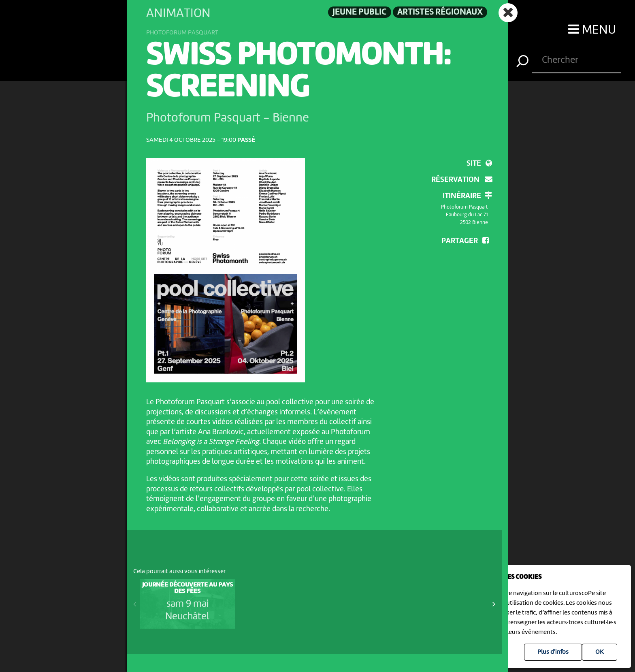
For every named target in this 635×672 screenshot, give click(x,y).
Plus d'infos (553, 652)
